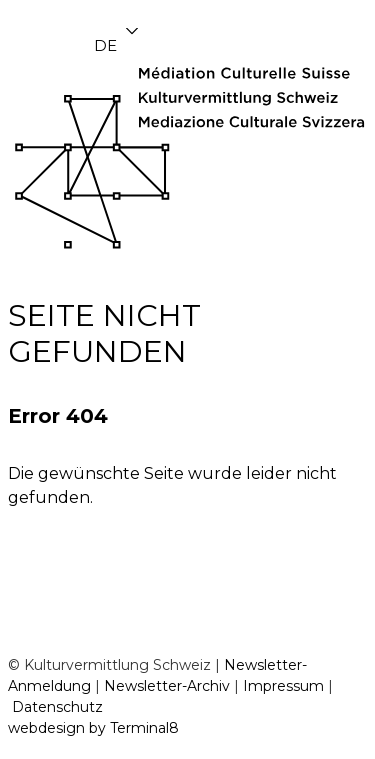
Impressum (283, 686)
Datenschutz (57, 707)
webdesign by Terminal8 (93, 728)
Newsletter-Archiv (167, 686)
